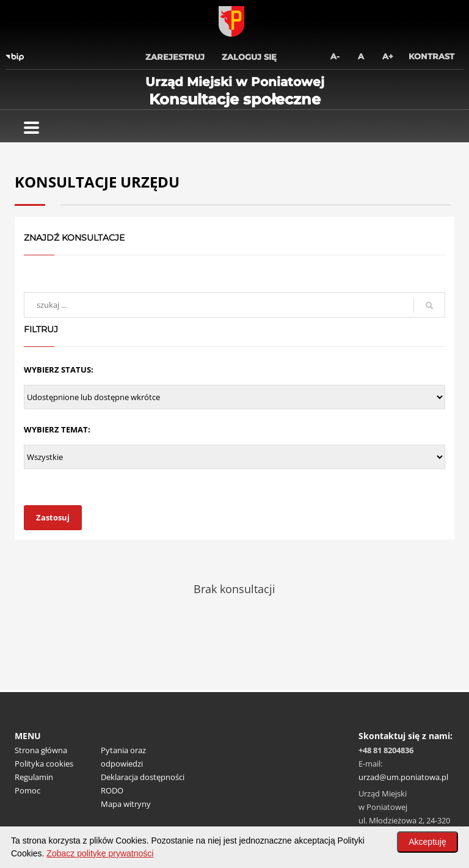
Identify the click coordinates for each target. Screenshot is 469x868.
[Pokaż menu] (31, 128)
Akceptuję (427, 842)
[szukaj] (429, 305)
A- (335, 56)
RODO (112, 790)
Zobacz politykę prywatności (100, 853)
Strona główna (41, 750)
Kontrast (431, 56)
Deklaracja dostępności (143, 777)
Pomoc (27, 790)
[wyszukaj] (234, 305)
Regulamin (34, 777)
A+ (388, 56)
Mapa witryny (126, 804)
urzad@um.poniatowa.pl (403, 777)
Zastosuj (53, 517)
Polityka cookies (44, 764)
